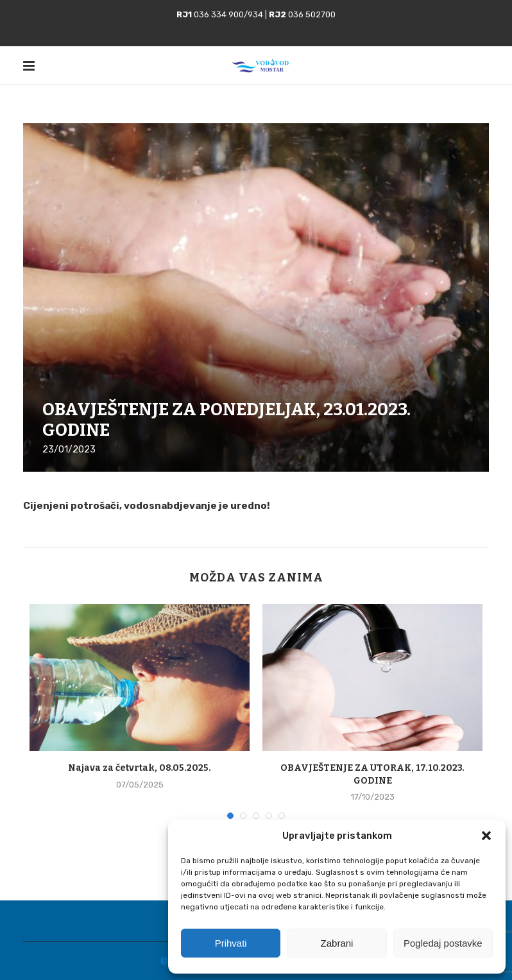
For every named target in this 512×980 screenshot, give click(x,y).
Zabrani (337, 943)
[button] (486, 836)
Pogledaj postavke (443, 943)
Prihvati (231, 943)
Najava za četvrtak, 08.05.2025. (140, 768)
